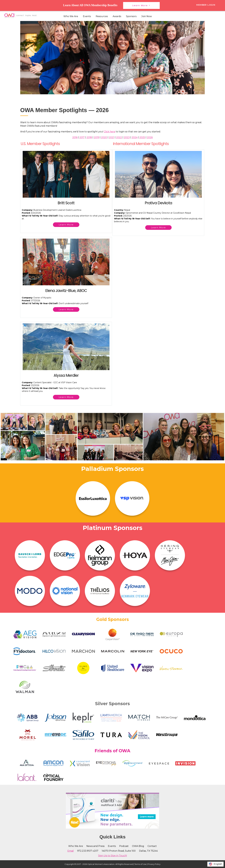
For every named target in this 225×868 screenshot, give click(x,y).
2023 (127, 137)
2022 (119, 137)
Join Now (147, 16)
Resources (102, 16)
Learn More (66, 225)
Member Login (206, 5)
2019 (97, 137)
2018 (89, 137)
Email (71, 851)
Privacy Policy (154, 864)
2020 (104, 137)
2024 (135, 137)
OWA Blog (138, 846)
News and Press (95, 846)
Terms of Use (140, 864)
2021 (112, 137)
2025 (142, 137)
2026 (150, 137)
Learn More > (141, 5)
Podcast (124, 846)
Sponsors (131, 16)
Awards (117, 16)
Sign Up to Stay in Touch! (113, 856)
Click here (109, 132)
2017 (82, 137)
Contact (152, 846)
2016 (75, 137)
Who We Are (71, 16)
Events (87, 16)
